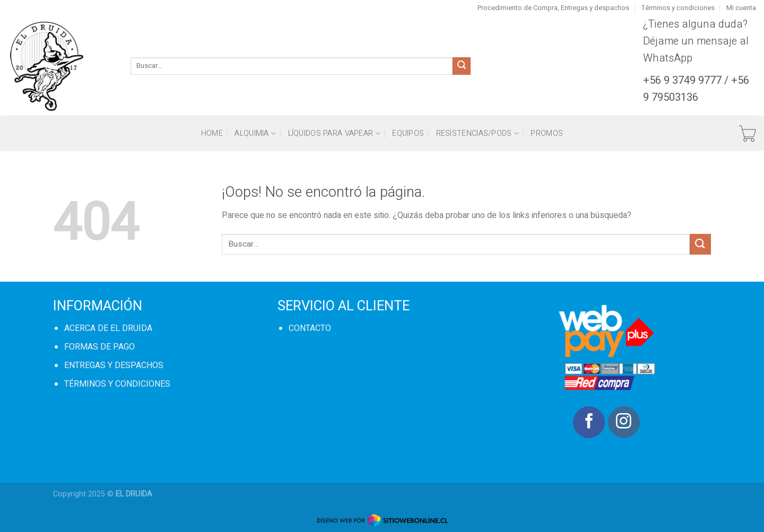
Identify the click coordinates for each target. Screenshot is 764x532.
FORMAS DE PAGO (99, 347)
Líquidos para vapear (334, 133)
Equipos (408, 133)
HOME (212, 133)
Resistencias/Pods (477, 133)
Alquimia (255, 133)
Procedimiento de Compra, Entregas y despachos (553, 8)
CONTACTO (310, 328)
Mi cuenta (741, 8)
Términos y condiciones (678, 8)
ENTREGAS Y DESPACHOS (114, 365)
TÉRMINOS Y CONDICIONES (117, 384)
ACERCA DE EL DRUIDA (108, 328)
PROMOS (547, 133)
